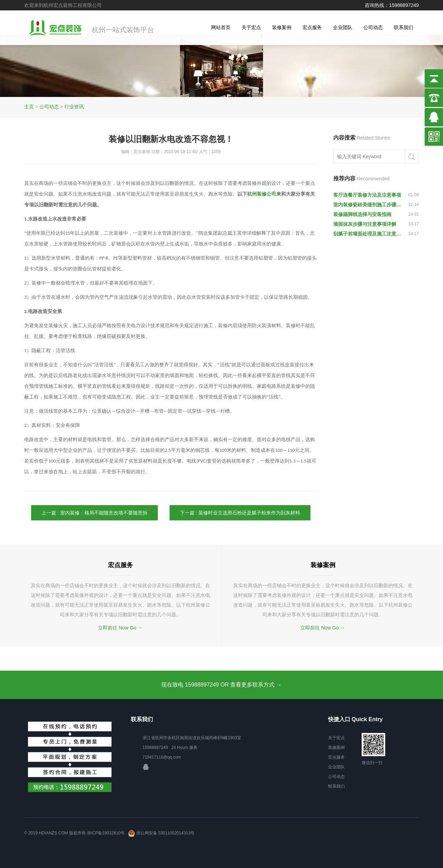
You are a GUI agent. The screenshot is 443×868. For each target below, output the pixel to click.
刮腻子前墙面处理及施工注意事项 (368, 234)
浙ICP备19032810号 (106, 833)
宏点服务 (312, 27)
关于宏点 (251, 27)
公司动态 (373, 27)
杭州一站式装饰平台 (123, 30)
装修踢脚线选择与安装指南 (362, 214)
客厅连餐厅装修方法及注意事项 (367, 195)
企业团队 (343, 27)
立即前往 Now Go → (120, 628)
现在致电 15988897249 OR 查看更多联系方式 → (221, 685)
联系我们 (404, 27)
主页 (29, 107)
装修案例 (282, 27)
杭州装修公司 (262, 194)
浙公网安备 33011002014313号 (161, 833)
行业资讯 (74, 107)
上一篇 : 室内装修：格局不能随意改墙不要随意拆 (94, 513)
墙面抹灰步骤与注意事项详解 (365, 224)
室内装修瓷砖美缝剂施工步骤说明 (368, 205)
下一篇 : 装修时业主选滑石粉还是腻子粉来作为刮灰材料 (240, 513)
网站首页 (221, 27)
